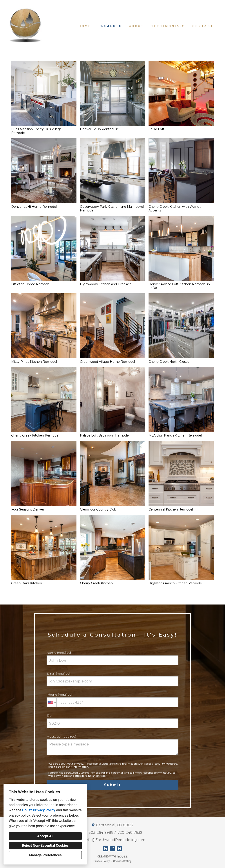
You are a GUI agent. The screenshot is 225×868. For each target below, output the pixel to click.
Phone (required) (112, 700)
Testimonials (168, 26)
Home (85, 26)
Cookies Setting (122, 861)
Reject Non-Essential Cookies (45, 845)
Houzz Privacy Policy (39, 810)
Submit (112, 785)
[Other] (120, 848)
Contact (203, 26)
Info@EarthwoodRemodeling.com (115, 840)
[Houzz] (105, 848)
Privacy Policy (102, 861)
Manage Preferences (45, 855)
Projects (110, 26)
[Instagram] (112, 848)
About (137, 26)
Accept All (45, 836)
